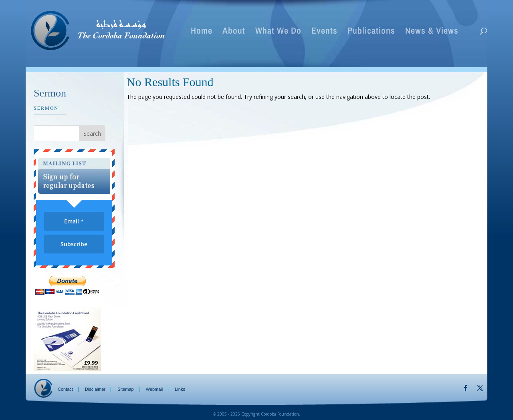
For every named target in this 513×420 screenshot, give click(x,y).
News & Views (432, 32)
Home (202, 32)
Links (180, 389)
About (234, 32)
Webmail (155, 389)
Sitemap (125, 389)
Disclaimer (95, 389)
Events (324, 32)
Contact (65, 389)
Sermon (46, 108)
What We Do (278, 32)
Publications (371, 32)
